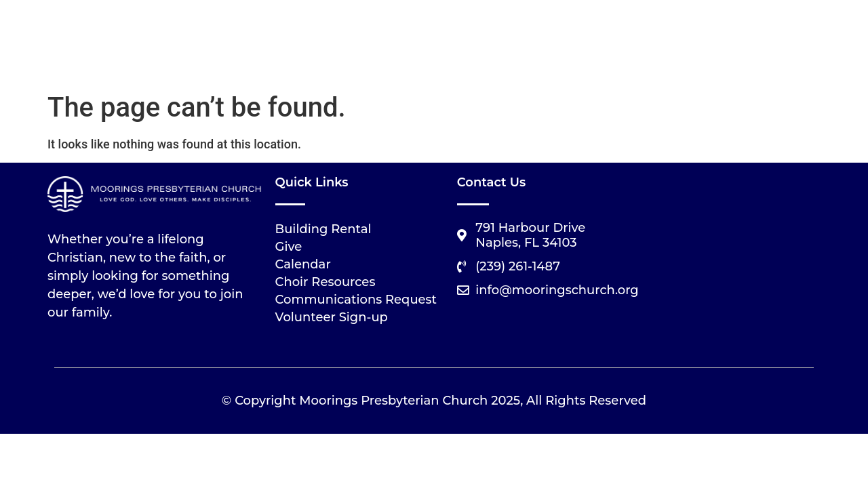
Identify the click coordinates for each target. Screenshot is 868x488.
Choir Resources (325, 282)
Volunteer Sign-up (332, 317)
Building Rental (323, 229)
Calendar (303, 264)
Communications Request (356, 300)
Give (289, 247)
